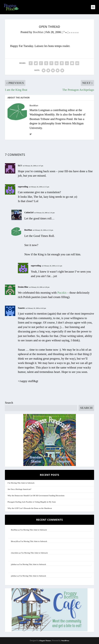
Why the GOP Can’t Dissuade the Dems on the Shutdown (30, 508)
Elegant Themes (45, 641)
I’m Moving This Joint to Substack (21, 483)
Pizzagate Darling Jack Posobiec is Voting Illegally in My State (32, 502)
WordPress (65, 641)
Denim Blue (23, 287)
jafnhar (14, 564)
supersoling (23, 187)
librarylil (14, 541)
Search (9, 403)
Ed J (20, 166)
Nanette (21, 308)
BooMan (38, 32)
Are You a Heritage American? (19, 489)
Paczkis (62, 293)
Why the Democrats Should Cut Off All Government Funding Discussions (36, 496)
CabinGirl (29, 212)
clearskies (15, 553)
